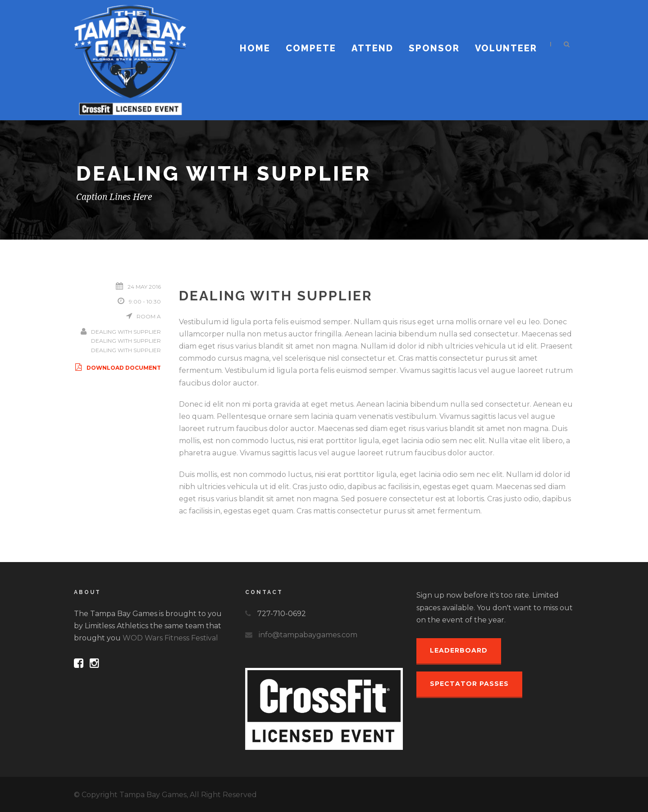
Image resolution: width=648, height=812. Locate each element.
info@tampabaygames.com (308, 635)
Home (255, 48)
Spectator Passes (469, 684)
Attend (372, 48)
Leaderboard (459, 650)
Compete (311, 48)
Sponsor (434, 48)
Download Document (117, 368)
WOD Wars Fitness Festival (170, 638)
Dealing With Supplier (126, 332)
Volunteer (506, 48)
